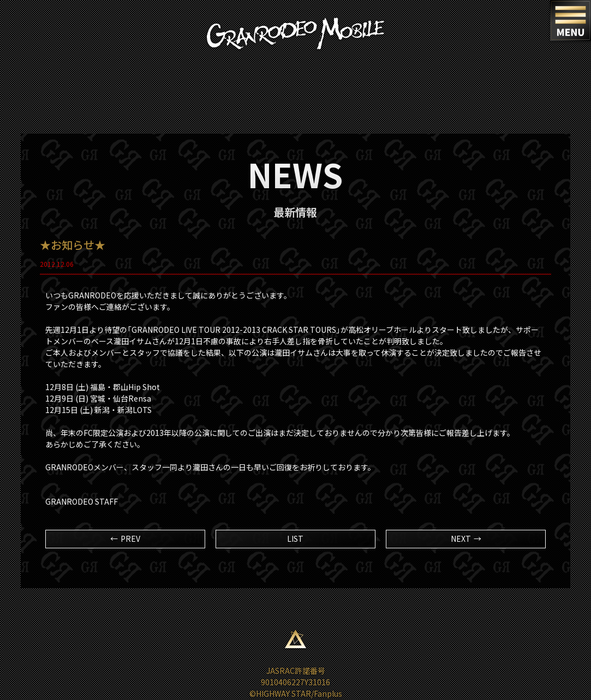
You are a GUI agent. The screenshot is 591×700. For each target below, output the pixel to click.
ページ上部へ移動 (296, 639)
